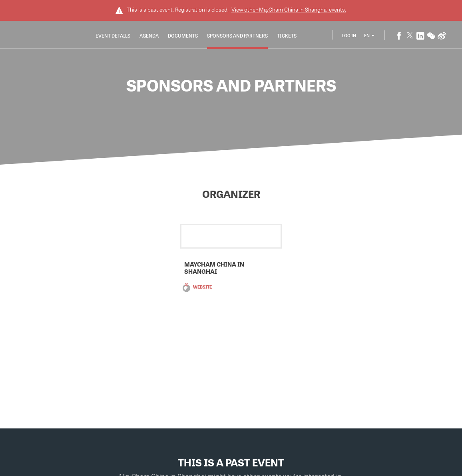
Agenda (149, 36)
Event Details (113, 36)
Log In (349, 35)
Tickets (287, 36)
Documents (183, 36)
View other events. (289, 10)
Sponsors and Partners (237, 36)
